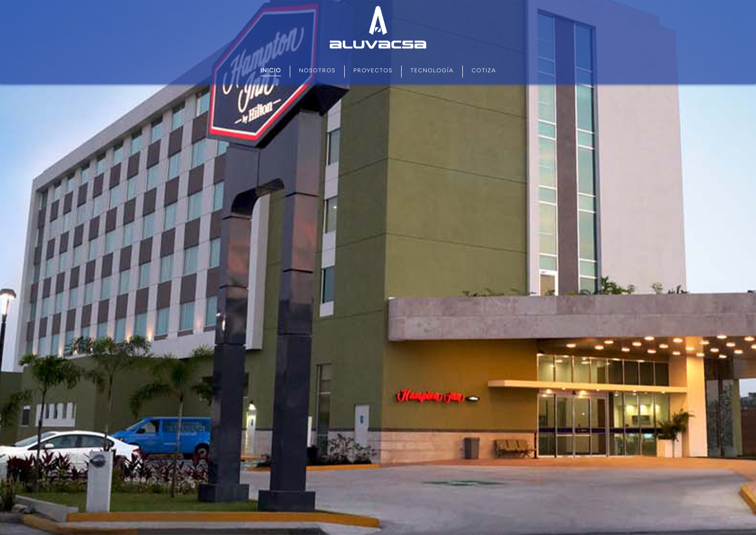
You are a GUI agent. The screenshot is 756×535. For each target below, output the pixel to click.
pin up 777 (184, 0)
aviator (42, 0)
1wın (6, 0)
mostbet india (60, 0)
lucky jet (19, 0)
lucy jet (126, 0)
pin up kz (44, 0)
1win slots (159, 0)
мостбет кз (48, 0)
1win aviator (141, 0)
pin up (4, 0)
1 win (139, 0)
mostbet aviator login (88, 0)
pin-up (67, 0)
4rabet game (181, 0)
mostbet (2, 0)
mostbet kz (76, 0)
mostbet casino (71, 0)
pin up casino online (154, 0)
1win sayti (39, 0)
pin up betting (14, 0)
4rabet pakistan (103, 0)
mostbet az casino (32, 0)
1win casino (23, 0)
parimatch (83, 0)
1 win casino (94, 0)
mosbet (173, 0)
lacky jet (98, 0)
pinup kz (170, 0)
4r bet (107, 0)
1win (133, 0)
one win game (176, 0)
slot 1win (109, 0)
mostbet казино (117, 0)
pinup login (145, 0)
